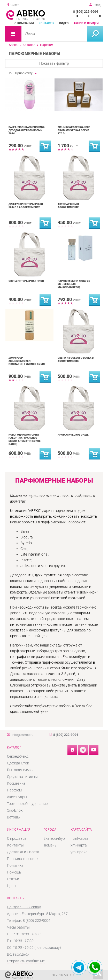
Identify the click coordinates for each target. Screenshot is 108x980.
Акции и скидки (86, 23)
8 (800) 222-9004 (86, 12)
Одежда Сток (18, 763)
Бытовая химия (20, 770)
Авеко (13, 45)
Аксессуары (17, 797)
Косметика (16, 783)
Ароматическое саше (73, 435)
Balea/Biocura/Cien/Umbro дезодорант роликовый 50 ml (27, 130)
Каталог (29, 45)
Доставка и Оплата (23, 852)
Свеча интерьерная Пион (26, 281)
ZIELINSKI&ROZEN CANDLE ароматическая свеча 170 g (74, 130)
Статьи (13, 879)
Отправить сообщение (26, 961)
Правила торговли (23, 859)
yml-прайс (79, 852)
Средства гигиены (22, 777)
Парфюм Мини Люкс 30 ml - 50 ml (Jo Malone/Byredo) (74, 284)
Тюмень (50, 845)
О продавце (17, 838)
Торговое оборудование (27, 804)
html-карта (79, 838)
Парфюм (47, 45)
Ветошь (13, 817)
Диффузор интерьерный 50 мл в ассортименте (26, 206)
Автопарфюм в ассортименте (68, 206)
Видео (64, 23)
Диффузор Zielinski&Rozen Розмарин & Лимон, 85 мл (27, 361)
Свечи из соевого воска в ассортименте (76, 359)
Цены (12, 886)
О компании (24, 23)
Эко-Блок (15, 810)
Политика (15, 865)
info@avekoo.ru (22, 735)
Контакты (47, 23)
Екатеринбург (55, 838)
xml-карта (79, 845)
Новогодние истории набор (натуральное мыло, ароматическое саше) (25, 439)
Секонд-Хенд (18, 756)
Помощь (14, 872)
